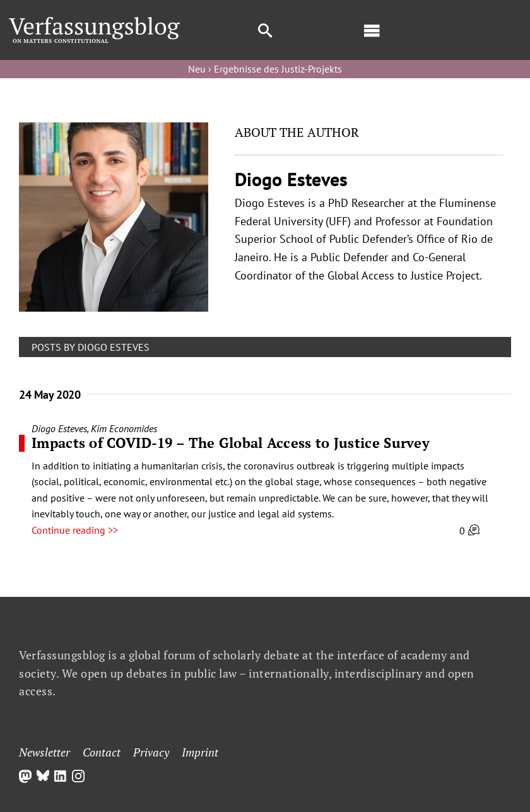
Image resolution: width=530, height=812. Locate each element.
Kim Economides (124, 428)
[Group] (94, 22)
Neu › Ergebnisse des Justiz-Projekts (265, 69)
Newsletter (44, 752)
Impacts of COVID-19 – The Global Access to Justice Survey (231, 443)
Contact (102, 752)
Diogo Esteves (59, 428)
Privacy (151, 752)
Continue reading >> (75, 530)
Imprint (200, 752)
